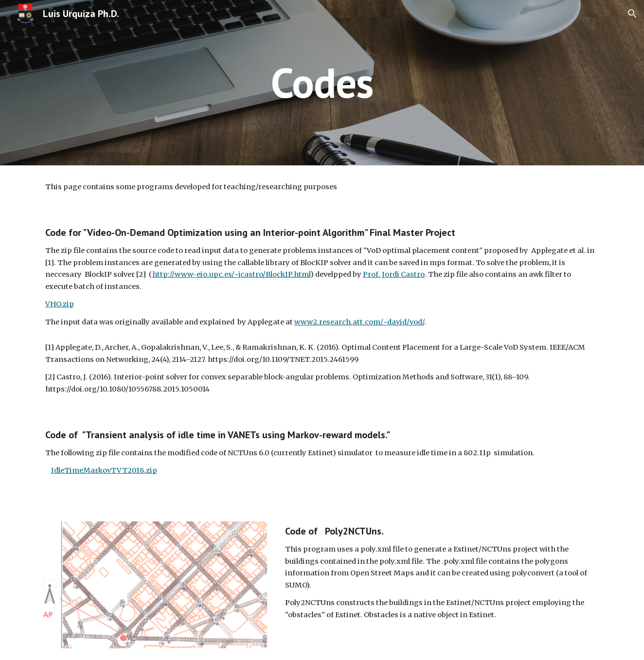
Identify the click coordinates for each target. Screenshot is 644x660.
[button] (632, 14)
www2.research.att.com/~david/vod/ (359, 322)
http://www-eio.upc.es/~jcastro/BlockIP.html (231, 274)
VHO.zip (60, 304)
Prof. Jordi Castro (394, 274)
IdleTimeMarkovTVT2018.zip (104, 470)
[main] (322, 82)
